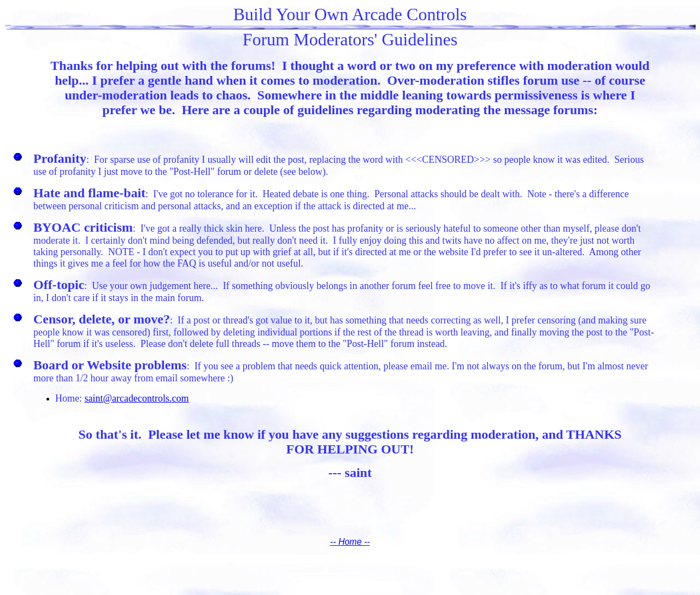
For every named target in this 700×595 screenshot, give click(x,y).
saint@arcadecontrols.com (137, 398)
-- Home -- (350, 542)
